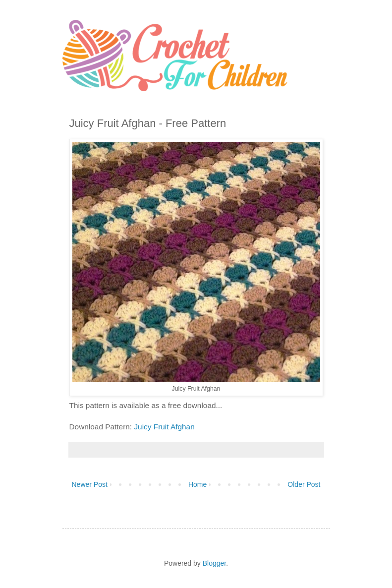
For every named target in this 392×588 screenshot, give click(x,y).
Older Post (304, 484)
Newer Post (90, 484)
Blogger (214, 563)
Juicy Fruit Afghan (164, 427)
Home (197, 484)
